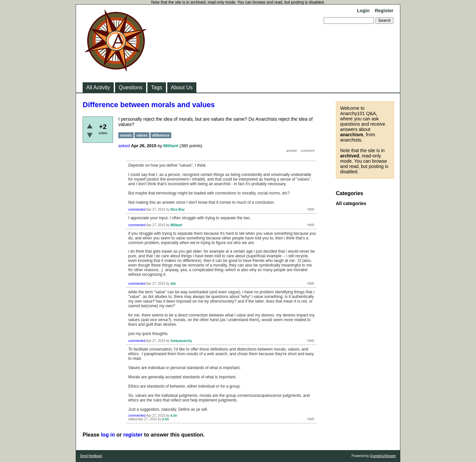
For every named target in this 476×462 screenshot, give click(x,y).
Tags (157, 87)
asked (124, 146)
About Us (182, 87)
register (133, 435)
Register (384, 11)
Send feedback (91, 456)
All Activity (98, 87)
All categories (351, 203)
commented (137, 210)
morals (126, 135)
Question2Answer (383, 456)
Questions (131, 87)
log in (108, 435)
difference (161, 135)
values (142, 135)
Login (363, 11)
